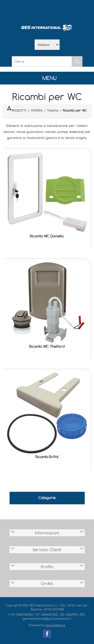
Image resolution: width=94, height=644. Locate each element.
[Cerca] (42, 61)
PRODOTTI (17, 109)
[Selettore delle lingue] (47, 45)
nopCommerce (55, 625)
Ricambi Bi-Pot (47, 457)
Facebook (47, 634)
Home (21, 10)
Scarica (47, 10)
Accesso (73, 10)
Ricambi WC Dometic (47, 236)
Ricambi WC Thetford (47, 346)
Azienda (34, 10)
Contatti (60, 10)
